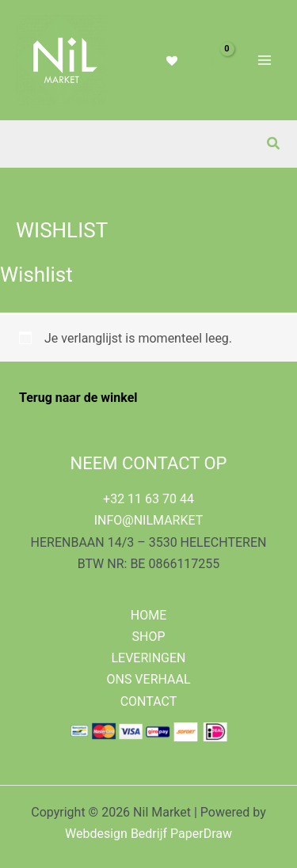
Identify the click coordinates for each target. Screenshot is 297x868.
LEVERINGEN (148, 658)
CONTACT (149, 701)
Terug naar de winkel (78, 398)
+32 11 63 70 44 (148, 499)
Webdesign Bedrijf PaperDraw (148, 834)
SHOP (148, 637)
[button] (274, 144)
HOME (148, 615)
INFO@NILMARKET (149, 520)
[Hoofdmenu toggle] (265, 60)
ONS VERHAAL (148, 679)
